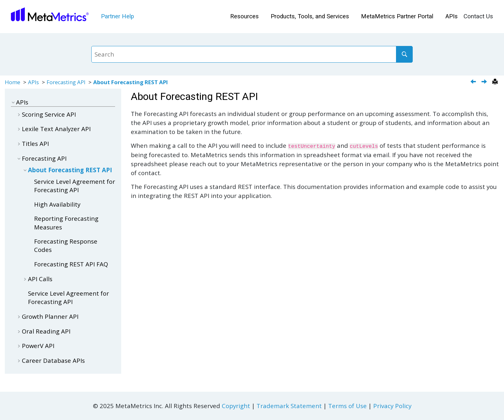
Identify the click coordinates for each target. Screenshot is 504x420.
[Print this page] (496, 82)
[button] (14, 102)
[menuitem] (244, 17)
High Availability (57, 204)
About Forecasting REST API (130, 82)
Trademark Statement (289, 406)
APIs (452, 16)
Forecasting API (66, 82)
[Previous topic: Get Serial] (474, 82)
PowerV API (38, 346)
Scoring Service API (49, 114)
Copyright (236, 406)
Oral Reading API (46, 331)
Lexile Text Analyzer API (56, 129)
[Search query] (252, 54)
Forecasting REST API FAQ (71, 264)
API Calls (40, 279)
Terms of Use (347, 406)
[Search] (404, 54)
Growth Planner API (50, 316)
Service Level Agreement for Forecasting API (75, 186)
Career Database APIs (53, 360)
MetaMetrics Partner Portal (397, 16)
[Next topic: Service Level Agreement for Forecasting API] (485, 82)
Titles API (35, 143)
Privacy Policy (392, 406)
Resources (244, 16)
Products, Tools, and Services (310, 16)
